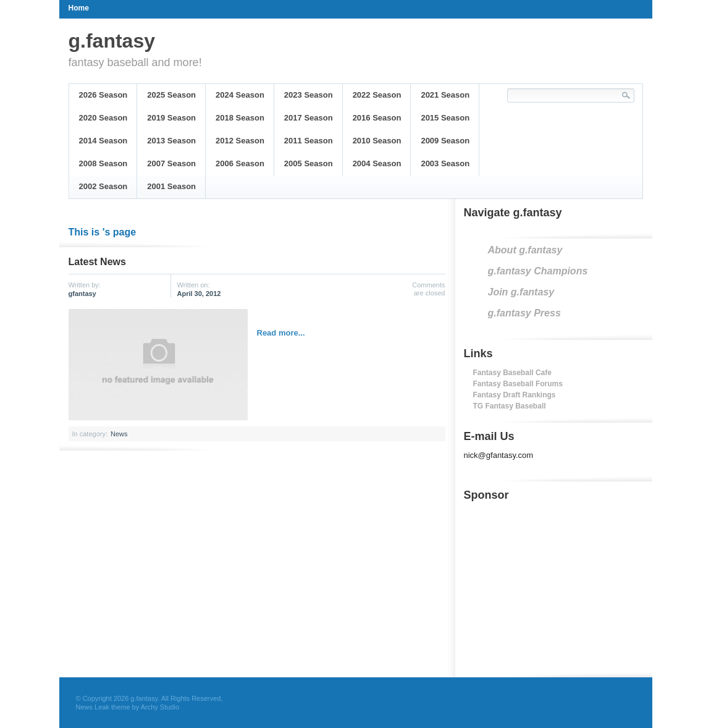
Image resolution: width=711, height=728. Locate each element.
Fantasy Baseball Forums (518, 384)
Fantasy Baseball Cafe (512, 373)
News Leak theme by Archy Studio (128, 707)
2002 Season (103, 186)
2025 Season (171, 95)
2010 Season (377, 141)
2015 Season (445, 118)
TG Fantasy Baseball (510, 406)
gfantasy (82, 294)
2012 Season (240, 141)
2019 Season (171, 118)
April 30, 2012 (199, 294)
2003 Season (445, 163)
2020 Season (103, 118)
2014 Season (103, 141)
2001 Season (171, 186)
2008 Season (103, 163)
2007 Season (171, 163)
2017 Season (309, 118)
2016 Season (377, 118)
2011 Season (309, 141)
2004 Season (377, 163)
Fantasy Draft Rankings (515, 395)
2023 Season (309, 95)
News (119, 434)
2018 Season (240, 118)
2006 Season (240, 163)
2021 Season (445, 95)
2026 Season (103, 95)
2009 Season (445, 141)
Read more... (281, 333)
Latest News (97, 262)
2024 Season (240, 95)
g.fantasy (112, 41)
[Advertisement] (557, 586)
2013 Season (171, 141)
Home (79, 8)
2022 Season (377, 95)
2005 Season (309, 163)
